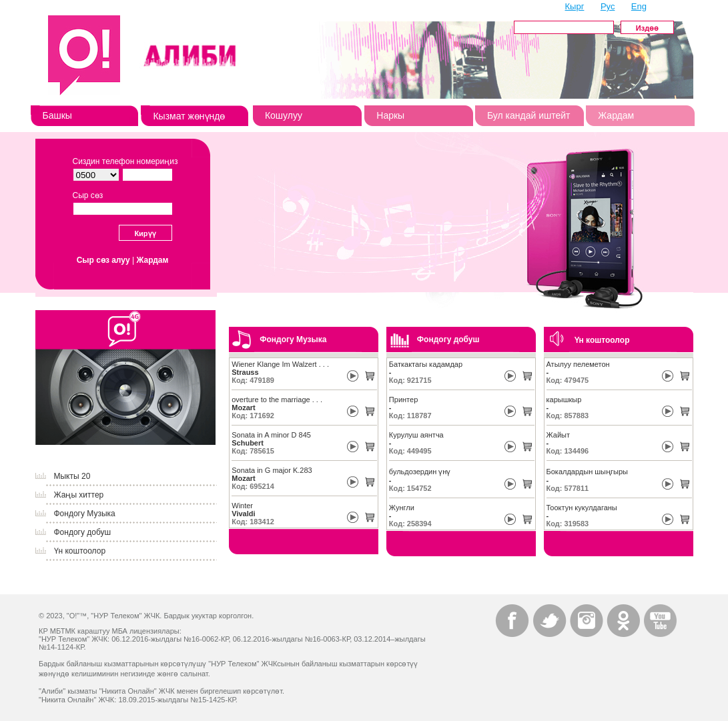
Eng (639, 6)
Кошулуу (284, 115)
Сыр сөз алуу (103, 260)
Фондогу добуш (83, 532)
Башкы (57, 115)
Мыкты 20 (72, 476)
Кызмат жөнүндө (189, 116)
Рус (608, 6)
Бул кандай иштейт (529, 115)
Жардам (616, 115)
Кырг (575, 6)
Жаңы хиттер (79, 495)
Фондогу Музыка (85, 514)
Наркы (390, 115)
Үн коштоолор (80, 551)
